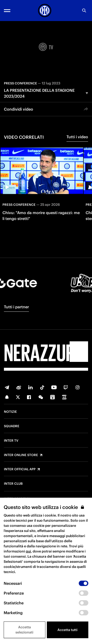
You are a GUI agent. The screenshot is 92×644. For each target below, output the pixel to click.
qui (28, 551)
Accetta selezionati (24, 630)
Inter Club (13, 484)
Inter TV (11, 441)
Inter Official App (20, 469)
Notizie (10, 412)
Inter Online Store (21, 455)
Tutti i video (77, 137)
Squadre (12, 426)
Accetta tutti (67, 630)
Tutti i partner (16, 307)
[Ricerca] (84, 11)
